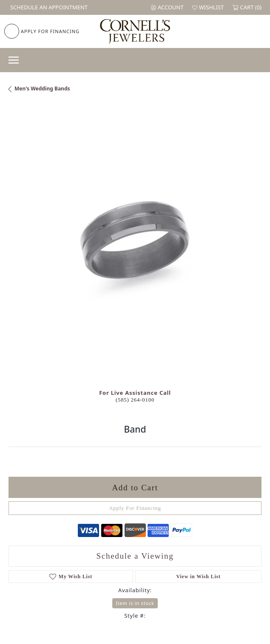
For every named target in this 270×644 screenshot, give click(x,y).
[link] (48, 7)
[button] (167, 7)
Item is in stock (135, 603)
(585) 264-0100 (135, 400)
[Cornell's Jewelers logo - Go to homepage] (135, 31)
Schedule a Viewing (135, 556)
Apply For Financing (135, 508)
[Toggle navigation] (14, 60)
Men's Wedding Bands (42, 89)
